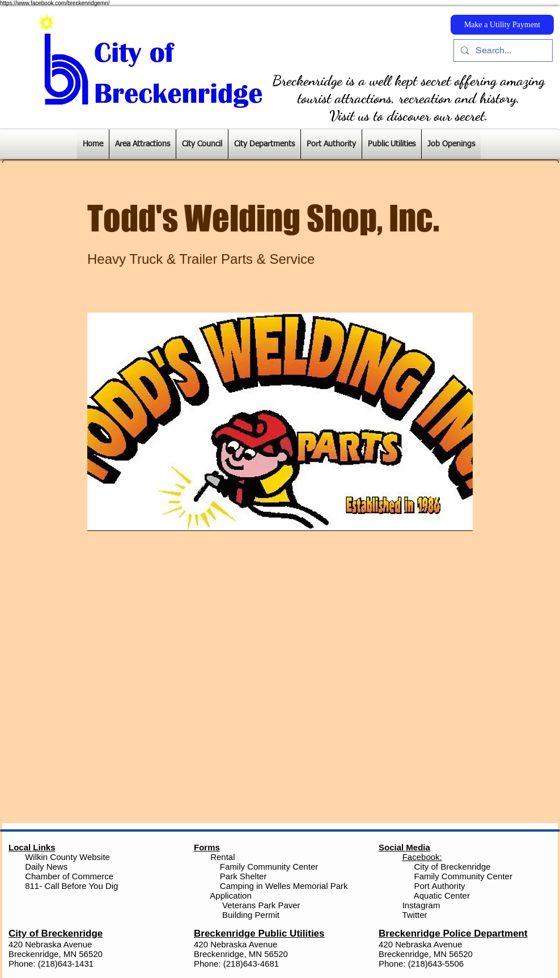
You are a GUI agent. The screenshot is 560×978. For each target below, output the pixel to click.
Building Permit (250, 915)
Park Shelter (243, 876)
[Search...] (502, 50)
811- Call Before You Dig (71, 886)
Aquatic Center (442, 895)
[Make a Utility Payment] (502, 25)
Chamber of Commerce (69, 876)
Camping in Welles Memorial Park (284, 886)
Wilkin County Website (67, 857)
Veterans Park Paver (261, 905)
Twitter (414, 915)
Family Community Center (269, 867)
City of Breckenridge (453, 867)
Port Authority (438, 886)
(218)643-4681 (251, 964)
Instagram (420, 905)
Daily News (46, 867)
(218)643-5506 (436, 964)
